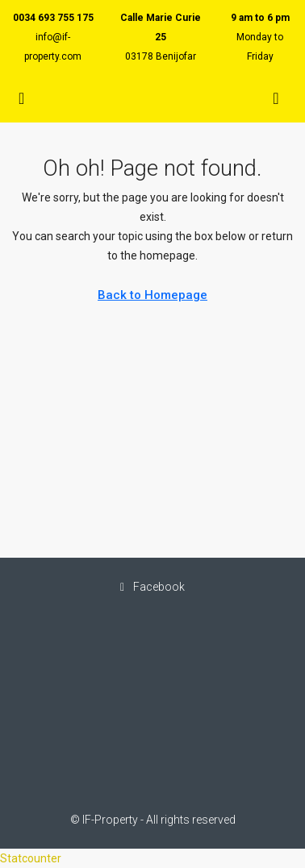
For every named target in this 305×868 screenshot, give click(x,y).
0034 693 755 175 (53, 18)
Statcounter (31, 858)
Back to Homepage (152, 295)
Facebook (152, 587)
